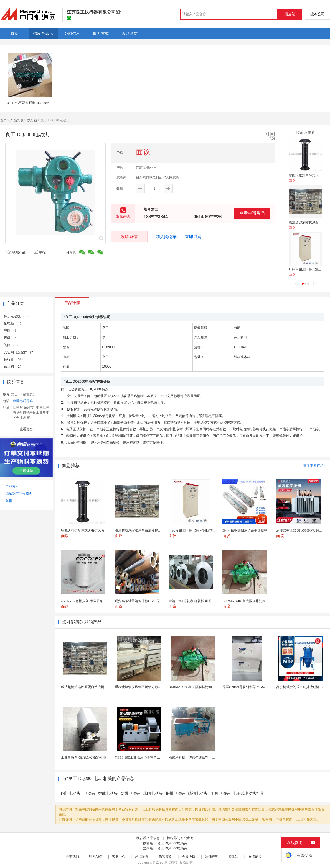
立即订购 (193, 237)
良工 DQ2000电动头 (172, 843)
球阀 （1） (12, 331)
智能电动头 (108, 793)
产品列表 (17, 120)
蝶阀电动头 (198, 793)
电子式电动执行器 (248, 793)
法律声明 (212, 857)
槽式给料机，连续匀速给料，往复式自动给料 (202, 758)
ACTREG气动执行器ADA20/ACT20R (32, 103)
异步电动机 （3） (17, 316)
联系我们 (96, 857)
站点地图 (142, 857)
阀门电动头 (71, 793)
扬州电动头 (175, 793)
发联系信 (129, 237)
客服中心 (119, 857)
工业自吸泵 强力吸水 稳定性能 (83, 758)
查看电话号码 (252, 213)
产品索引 (12, 486)
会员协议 (189, 857)
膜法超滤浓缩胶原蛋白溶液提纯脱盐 (88, 687)
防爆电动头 (130, 793)
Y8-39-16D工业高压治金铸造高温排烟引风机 (147, 758)
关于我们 (72, 857)
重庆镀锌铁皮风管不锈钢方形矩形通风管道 (146, 687)
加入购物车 (166, 237)
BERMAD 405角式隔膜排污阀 (190, 687)
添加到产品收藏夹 (19, 494)
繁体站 (233, 857)
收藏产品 (16, 252)
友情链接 (255, 857)
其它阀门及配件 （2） (20, 352)
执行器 (32, 120)
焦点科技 (171, 862)
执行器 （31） (14, 359)
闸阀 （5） (12, 345)
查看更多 (26, 429)
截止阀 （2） (13, 367)
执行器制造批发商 (180, 838)
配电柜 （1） (13, 323)
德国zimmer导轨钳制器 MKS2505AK (249, 687)
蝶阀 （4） (12, 338)
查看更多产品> (314, 466)
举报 (40, 252)
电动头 (89, 793)
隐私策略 (165, 857)
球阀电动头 (153, 793)
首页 (3, 120)
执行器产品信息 (148, 838)
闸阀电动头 (220, 793)
